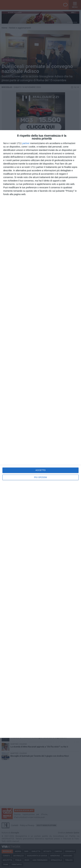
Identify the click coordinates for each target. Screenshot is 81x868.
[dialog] (40, 434)
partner (26, 143)
